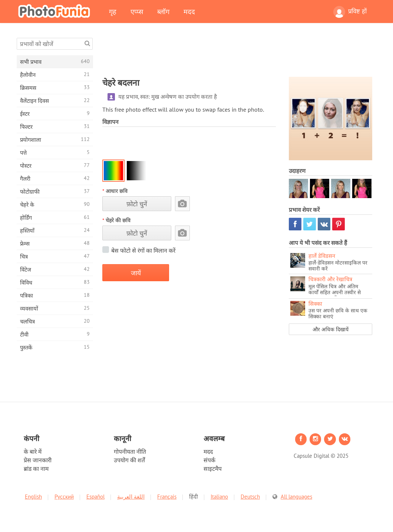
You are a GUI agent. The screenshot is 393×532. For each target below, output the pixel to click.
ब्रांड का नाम (36, 469)
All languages (296, 497)
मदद (189, 12)
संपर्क (209, 460)
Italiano (219, 497)
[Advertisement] (237, 55)
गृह (113, 12)
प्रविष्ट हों (350, 12)
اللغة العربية (131, 497)
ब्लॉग (163, 12)
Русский (64, 497)
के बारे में (33, 451)
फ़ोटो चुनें (137, 204)
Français (167, 497)
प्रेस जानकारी (38, 460)
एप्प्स (137, 12)
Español (95, 497)
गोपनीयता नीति (130, 451)
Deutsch (250, 497)
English (33, 497)
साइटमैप (213, 469)
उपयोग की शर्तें (129, 460)
